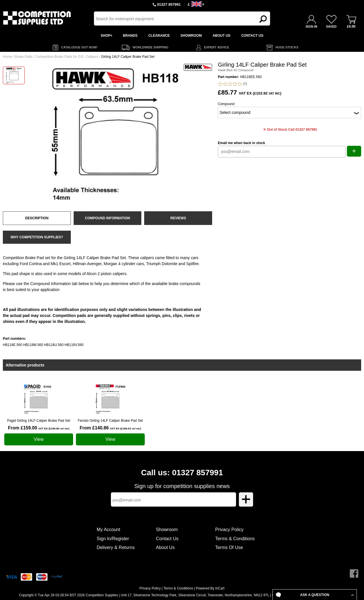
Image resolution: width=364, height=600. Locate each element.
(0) (232, 84)
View (39, 439)
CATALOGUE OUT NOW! (79, 47)
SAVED (331, 26)
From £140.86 (110, 428)
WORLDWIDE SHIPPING (150, 47)
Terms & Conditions (235, 539)
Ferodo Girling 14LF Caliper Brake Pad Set (110, 421)
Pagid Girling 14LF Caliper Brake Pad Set (39, 421)
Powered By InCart (210, 588)
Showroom (167, 530)
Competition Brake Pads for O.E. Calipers (67, 57)
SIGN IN (312, 26)
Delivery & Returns (116, 547)
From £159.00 (39, 428)
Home (7, 57)
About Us (165, 547)
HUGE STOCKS (287, 47)
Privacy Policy (229, 530)
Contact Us (167, 539)
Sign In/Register (113, 539)
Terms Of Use (229, 547)
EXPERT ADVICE (217, 47)
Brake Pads (24, 57)
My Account (108, 530)
